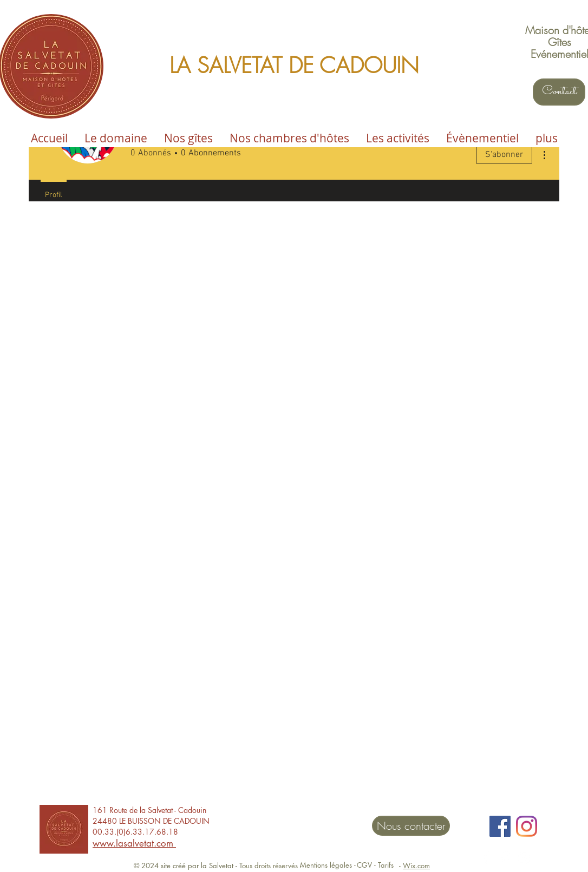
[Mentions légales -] (328, 865)
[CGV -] (366, 865)
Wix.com (416, 866)
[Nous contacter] (411, 826)
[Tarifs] (386, 865)
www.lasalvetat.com (134, 843)
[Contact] (559, 92)
